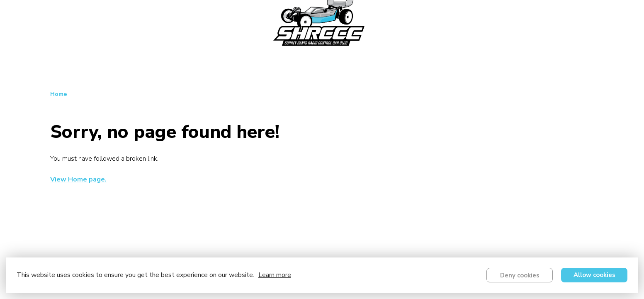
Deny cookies (520, 275)
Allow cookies (594, 275)
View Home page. (78, 179)
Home (59, 94)
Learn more (275, 275)
